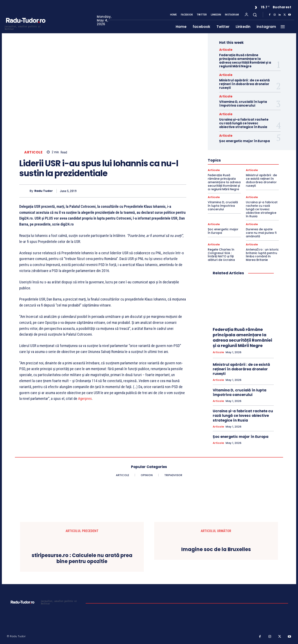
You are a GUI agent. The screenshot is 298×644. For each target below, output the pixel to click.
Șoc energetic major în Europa (245, 141)
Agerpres (85, 399)
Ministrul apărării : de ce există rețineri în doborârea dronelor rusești (244, 84)
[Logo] (25, 27)
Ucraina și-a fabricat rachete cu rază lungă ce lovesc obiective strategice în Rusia (244, 123)
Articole (33, 152)
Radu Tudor (44, 191)
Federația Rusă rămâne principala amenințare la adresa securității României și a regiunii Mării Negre (245, 61)
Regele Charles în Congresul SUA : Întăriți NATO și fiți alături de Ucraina (221, 255)
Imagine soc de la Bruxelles (216, 550)
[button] (255, 15)
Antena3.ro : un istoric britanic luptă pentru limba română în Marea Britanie (262, 255)
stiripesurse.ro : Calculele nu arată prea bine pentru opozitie (82, 558)
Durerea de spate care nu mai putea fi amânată (261, 233)
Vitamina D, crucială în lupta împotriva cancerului (243, 104)
